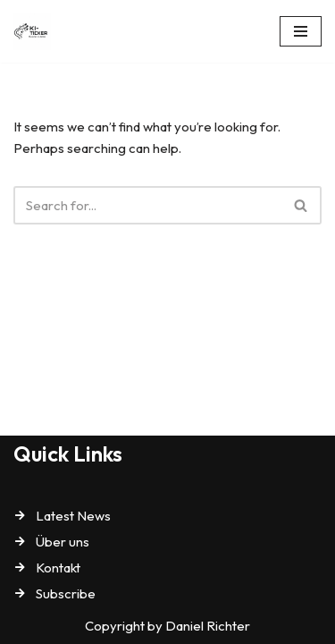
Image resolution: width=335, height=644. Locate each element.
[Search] (147, 205)
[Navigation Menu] (301, 31)
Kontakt (58, 568)
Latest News (73, 516)
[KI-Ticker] (37, 31)
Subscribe (66, 593)
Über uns (63, 542)
